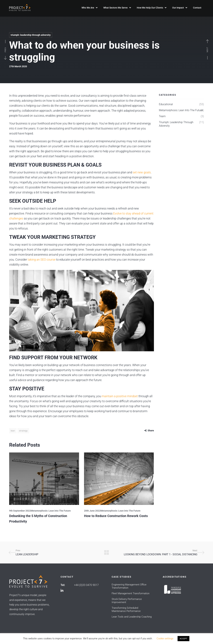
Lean (13, 431)
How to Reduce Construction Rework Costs (116, 516)
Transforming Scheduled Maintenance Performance (126, 609)
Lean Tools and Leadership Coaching (132, 617)
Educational (166, 104)
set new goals (141, 172)
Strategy (23, 431)
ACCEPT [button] (183, 639)
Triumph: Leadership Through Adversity (31, 35)
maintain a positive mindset (119, 396)
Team (162, 116)
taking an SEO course (41, 260)
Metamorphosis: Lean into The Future (51, 511)
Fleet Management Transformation (131, 593)
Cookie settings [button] (165, 639)
